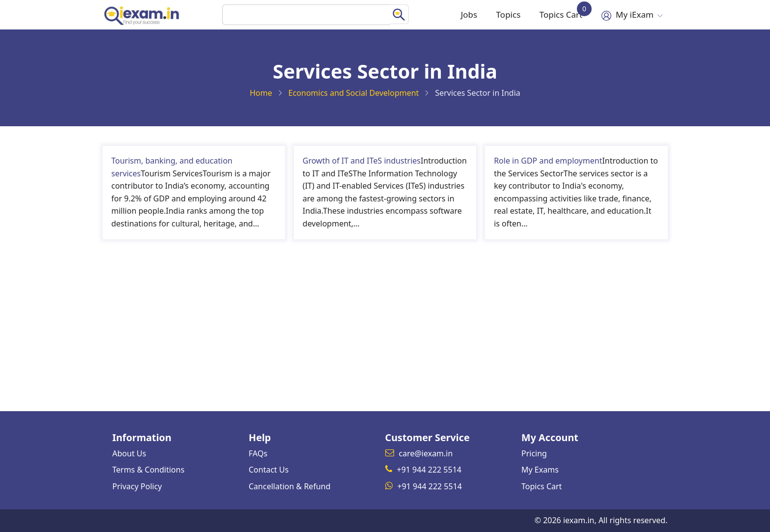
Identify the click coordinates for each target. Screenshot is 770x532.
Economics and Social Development (354, 93)
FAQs (258, 453)
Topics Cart (559, 12)
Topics (502, 14)
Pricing (534, 453)
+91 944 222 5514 (429, 470)
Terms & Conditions (149, 470)
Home (261, 93)
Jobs (459, 14)
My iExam (631, 14)
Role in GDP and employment (548, 161)
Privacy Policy (137, 486)
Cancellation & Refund (290, 486)
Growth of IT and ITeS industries (362, 161)
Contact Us (269, 470)
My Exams (540, 470)
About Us (129, 453)
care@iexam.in (426, 453)
